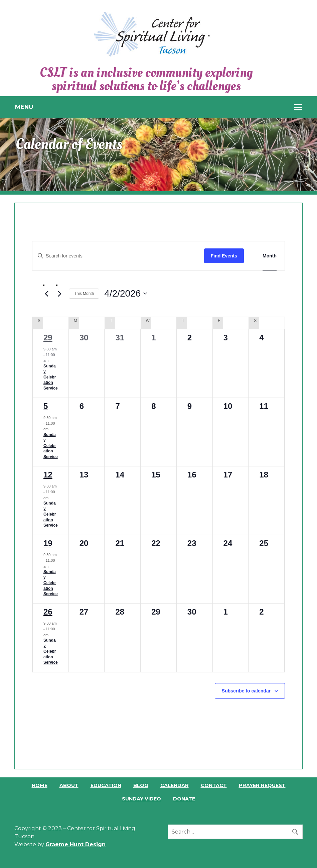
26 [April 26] (48, 612)
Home (40, 785)
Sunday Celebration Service (51, 377)
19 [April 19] (48, 543)
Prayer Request (262, 785)
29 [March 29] (48, 338)
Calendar (175, 785)
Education (106, 785)
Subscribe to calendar (246, 691)
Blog (141, 785)
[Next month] (60, 294)
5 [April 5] (46, 406)
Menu (24, 107)
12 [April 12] (48, 475)
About (69, 785)
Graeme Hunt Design (75, 844)
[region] (158, 155)
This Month (84, 294)
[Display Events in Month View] (270, 256)
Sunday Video (141, 799)
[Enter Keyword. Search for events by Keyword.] (118, 256)
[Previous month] (47, 294)
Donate (184, 799)
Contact (214, 785)
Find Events (224, 256)
